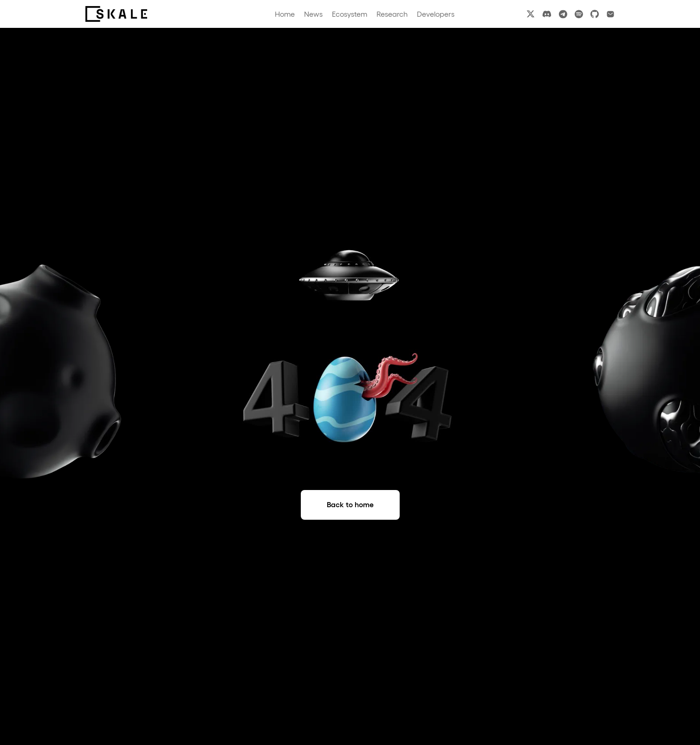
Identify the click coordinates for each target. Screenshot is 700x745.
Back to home (350, 504)
